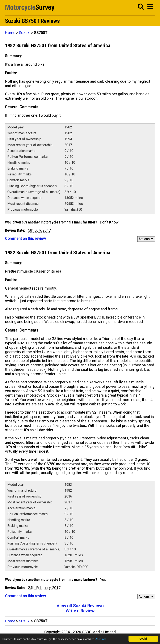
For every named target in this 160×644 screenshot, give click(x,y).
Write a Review (80, 611)
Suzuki (25, 33)
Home (10, 33)
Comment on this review (26, 238)
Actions (146, 239)
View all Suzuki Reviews (80, 606)
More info (100, 639)
